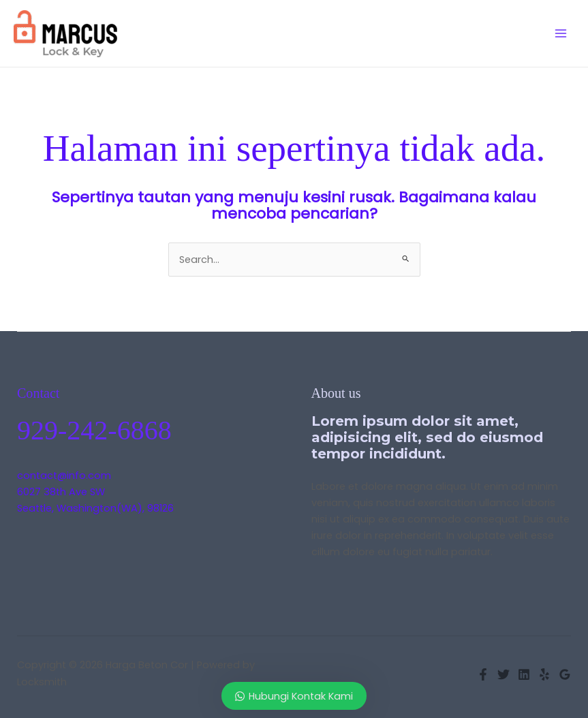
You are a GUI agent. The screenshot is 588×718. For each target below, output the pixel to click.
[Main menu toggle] (561, 33)
